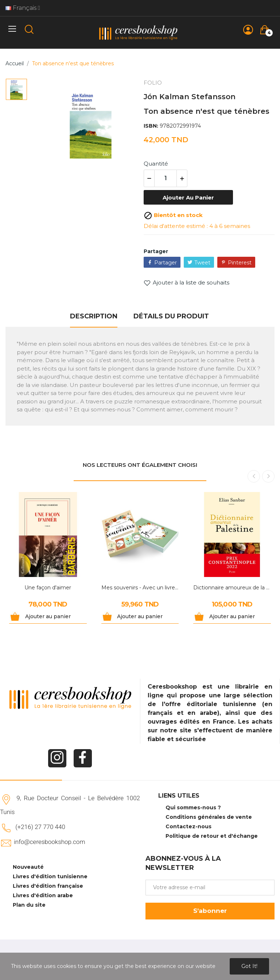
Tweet (202, 263)
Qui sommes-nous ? (193, 807)
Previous (254, 476)
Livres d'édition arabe (43, 895)
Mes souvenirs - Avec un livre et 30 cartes (140, 588)
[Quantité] (166, 178)
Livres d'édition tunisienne (50, 876)
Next (268, 476)
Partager (166, 263)
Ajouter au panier (188, 197)
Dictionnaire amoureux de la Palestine (232, 588)
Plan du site (29, 905)
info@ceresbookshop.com (49, 842)
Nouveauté (28, 867)
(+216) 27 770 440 (40, 827)
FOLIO (153, 83)
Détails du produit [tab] (171, 316)
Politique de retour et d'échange (212, 836)
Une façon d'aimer (48, 588)
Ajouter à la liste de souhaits (186, 283)
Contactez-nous (188, 826)
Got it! (249, 966)
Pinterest (240, 263)
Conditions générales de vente (209, 817)
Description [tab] (94, 316)
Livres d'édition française (48, 886)
